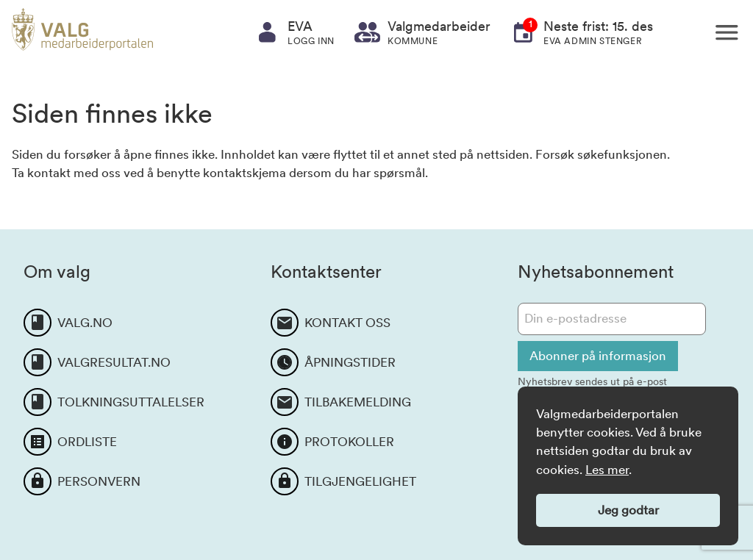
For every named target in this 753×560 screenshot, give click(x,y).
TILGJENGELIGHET (360, 481)
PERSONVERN (99, 481)
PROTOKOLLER (349, 442)
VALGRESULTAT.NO (114, 362)
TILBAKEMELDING (358, 402)
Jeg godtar (628, 510)
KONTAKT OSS (347, 323)
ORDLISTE (87, 442)
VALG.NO (85, 323)
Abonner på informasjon (598, 356)
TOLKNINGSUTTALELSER (131, 402)
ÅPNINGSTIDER (350, 362)
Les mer (607, 470)
